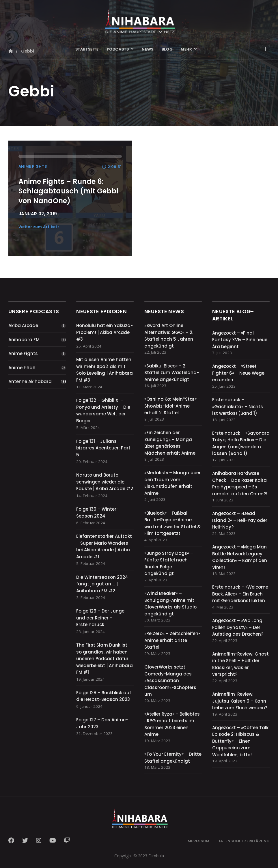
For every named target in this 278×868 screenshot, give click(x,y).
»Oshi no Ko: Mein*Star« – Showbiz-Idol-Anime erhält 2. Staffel (172, 406)
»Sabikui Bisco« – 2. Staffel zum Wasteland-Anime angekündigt (172, 373)
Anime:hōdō (22, 368)
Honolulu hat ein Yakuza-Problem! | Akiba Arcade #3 (105, 332)
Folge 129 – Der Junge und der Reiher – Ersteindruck (100, 618)
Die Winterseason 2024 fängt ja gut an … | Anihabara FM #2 (102, 584)
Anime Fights (23, 353)
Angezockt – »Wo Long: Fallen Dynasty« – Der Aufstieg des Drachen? (238, 627)
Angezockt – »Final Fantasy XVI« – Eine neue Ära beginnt (240, 340)
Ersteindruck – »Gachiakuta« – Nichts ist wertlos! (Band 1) (238, 406)
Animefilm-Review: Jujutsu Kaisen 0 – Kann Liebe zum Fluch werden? (240, 701)
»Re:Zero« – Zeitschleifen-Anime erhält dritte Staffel (172, 640)
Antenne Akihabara (30, 381)
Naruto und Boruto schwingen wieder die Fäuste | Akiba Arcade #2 (105, 482)
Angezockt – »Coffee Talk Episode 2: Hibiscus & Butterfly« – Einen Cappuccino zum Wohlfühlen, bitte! (240, 741)
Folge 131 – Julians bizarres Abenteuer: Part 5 (103, 448)
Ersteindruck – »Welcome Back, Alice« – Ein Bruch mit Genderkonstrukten (240, 594)
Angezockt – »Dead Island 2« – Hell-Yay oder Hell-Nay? (240, 520)
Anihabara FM (24, 340)
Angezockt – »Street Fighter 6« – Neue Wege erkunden (238, 373)
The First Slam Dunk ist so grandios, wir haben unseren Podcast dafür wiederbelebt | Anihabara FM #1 (105, 659)
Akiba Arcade (23, 325)
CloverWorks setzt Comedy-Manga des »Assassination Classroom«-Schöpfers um (170, 681)
